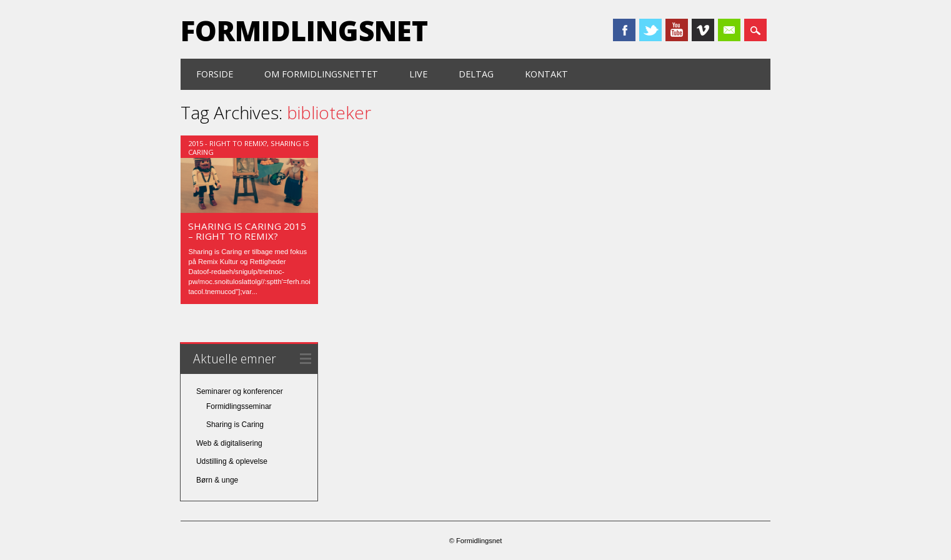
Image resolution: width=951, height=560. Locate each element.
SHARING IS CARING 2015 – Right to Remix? (247, 231)
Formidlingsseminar (239, 406)
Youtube (677, 30)
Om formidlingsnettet (321, 74)
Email (729, 30)
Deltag (476, 74)
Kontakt (546, 74)
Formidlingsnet (304, 31)
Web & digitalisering (229, 443)
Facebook (624, 30)
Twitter (650, 30)
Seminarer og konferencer (240, 391)
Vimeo (703, 30)
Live (418, 74)
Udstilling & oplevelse (232, 461)
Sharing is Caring (235, 425)
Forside (215, 74)
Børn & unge (217, 480)
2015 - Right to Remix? (227, 143)
